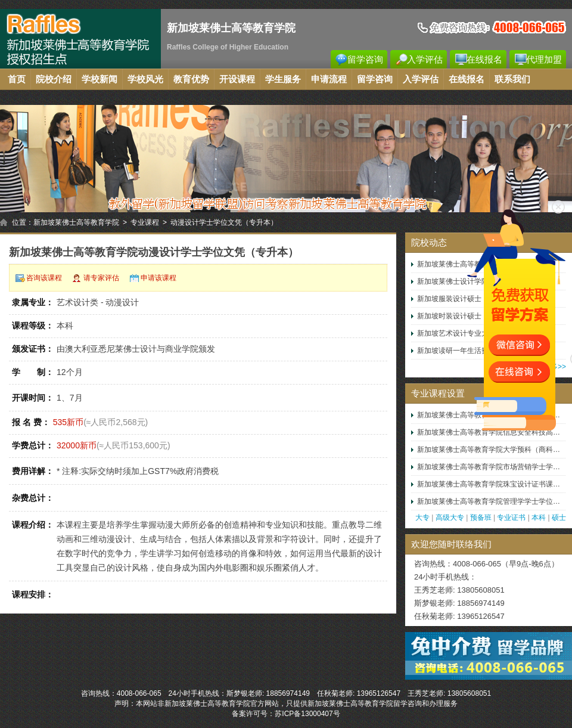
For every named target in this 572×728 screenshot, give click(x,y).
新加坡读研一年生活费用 (456, 351)
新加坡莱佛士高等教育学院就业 (467, 264)
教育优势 (191, 79)
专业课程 (145, 222)
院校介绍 (54, 79)
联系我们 (512, 79)
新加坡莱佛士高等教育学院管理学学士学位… (489, 501)
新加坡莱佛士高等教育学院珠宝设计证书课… (489, 484)
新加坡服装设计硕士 (449, 299)
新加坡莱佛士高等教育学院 (76, 222)
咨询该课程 (44, 278)
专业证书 (511, 518)
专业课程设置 (438, 394)
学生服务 (283, 79)
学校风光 (145, 79)
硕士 (559, 518)
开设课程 (237, 79)
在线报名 (484, 60)
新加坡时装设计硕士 (449, 316)
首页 (17, 79)
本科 (539, 518)
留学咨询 (365, 60)
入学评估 (425, 60)
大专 (422, 518)
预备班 (481, 518)
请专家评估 (101, 278)
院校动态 (429, 243)
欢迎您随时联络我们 (451, 544)
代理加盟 (544, 60)
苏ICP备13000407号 (307, 714)
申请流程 (329, 79)
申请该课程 (158, 278)
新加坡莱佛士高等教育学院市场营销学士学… (489, 467)
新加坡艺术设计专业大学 (456, 333)
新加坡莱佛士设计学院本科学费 (467, 281)
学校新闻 (100, 79)
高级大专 (450, 518)
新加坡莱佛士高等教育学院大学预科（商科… (489, 450)
